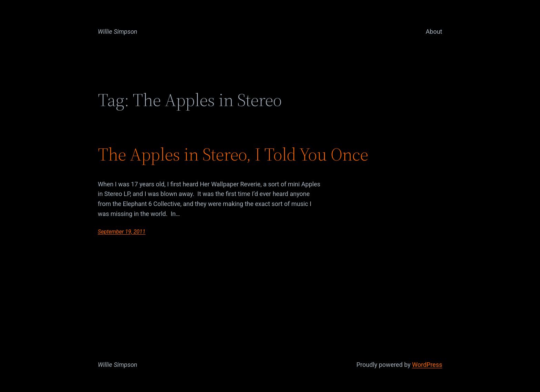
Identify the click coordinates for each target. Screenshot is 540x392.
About (434, 32)
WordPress (427, 365)
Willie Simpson (118, 32)
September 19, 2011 (122, 232)
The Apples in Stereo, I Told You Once (233, 154)
